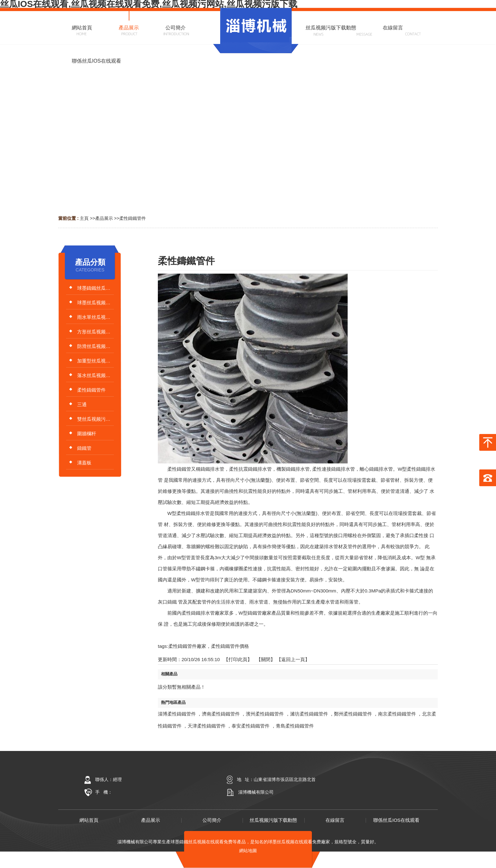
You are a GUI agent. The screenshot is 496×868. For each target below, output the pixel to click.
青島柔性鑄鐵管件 (295, 726)
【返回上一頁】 (293, 659)
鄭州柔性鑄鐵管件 (353, 714)
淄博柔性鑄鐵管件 (177, 714)
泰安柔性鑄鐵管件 (251, 726)
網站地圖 (248, 851)
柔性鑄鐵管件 (133, 218)
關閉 (266, 659)
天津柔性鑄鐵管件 (207, 726)
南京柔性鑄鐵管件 (397, 714)
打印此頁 (238, 659)
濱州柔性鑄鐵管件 (265, 714)
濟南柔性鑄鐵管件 (221, 714)
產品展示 (104, 218)
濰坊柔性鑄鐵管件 (309, 714)
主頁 (84, 218)
